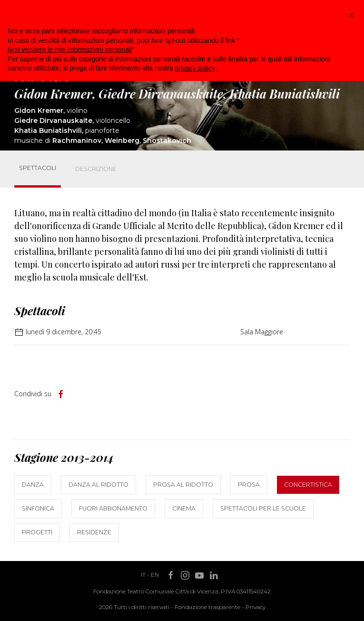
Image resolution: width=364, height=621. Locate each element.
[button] (352, 15)
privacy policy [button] (195, 68)
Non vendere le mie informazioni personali (70, 50)
